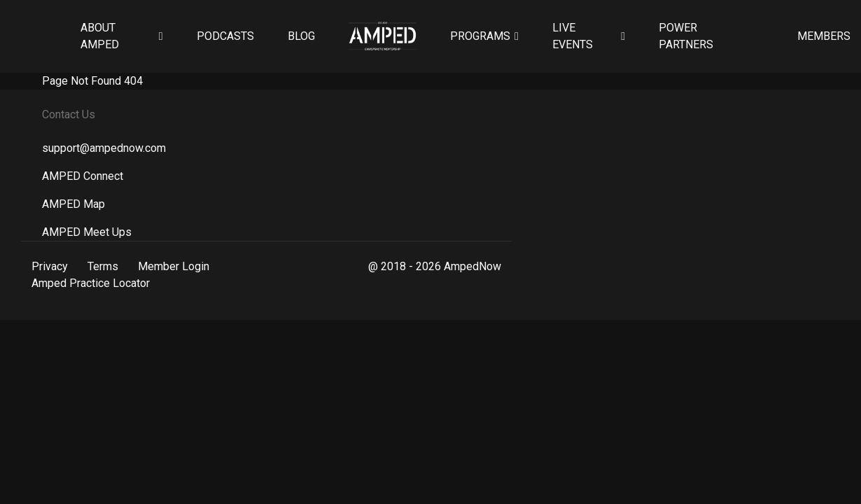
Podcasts (225, 36)
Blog (301, 36)
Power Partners (686, 36)
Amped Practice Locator (91, 283)
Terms (103, 266)
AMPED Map (73, 204)
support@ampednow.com (104, 148)
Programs (480, 36)
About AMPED (100, 36)
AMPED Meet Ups (87, 232)
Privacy (50, 266)
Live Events (573, 36)
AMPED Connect (83, 176)
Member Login (174, 266)
